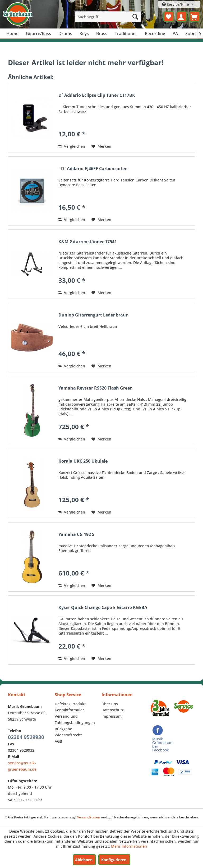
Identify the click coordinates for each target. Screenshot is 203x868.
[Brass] (102, 33)
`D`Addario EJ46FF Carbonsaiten (93, 169)
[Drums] (65, 33)
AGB (58, 741)
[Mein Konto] (182, 17)
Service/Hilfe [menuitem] (176, 4)
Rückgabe (63, 729)
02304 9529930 (26, 737)
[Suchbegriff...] (108, 17)
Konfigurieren (114, 860)
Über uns (110, 704)
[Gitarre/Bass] (38, 33)
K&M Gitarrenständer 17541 (88, 242)
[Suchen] (135, 17)
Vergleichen (72, 146)
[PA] (175, 33)
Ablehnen (84, 860)
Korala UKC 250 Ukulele (83, 461)
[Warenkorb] (195, 17)
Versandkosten (89, 817)
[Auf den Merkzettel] (101, 146)
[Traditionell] (126, 33)
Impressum (112, 716)
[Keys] (84, 33)
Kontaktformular (69, 710)
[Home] (12, 33)
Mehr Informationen (129, 846)
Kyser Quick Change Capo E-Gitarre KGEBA (103, 608)
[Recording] (155, 33)
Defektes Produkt (70, 704)
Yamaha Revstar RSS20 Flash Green (96, 388)
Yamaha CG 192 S (76, 534)
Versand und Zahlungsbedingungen (75, 719)
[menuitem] (108, 17)
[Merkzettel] (169, 17)
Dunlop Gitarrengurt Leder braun (94, 315)
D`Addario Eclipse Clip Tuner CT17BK (97, 95)
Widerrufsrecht (68, 735)
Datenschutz (113, 710)
